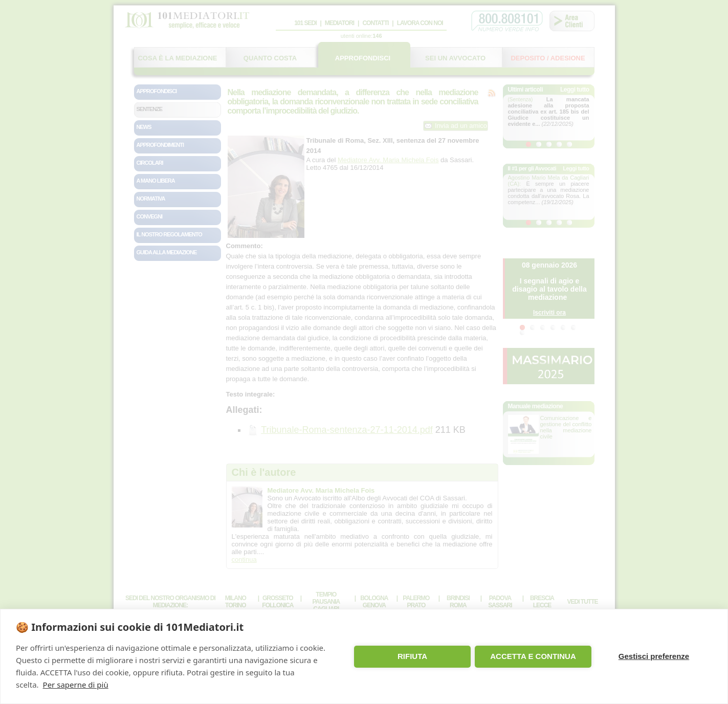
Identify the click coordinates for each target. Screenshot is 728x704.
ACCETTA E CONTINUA (533, 656)
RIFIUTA (412, 656)
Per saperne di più (76, 685)
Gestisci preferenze (654, 656)
